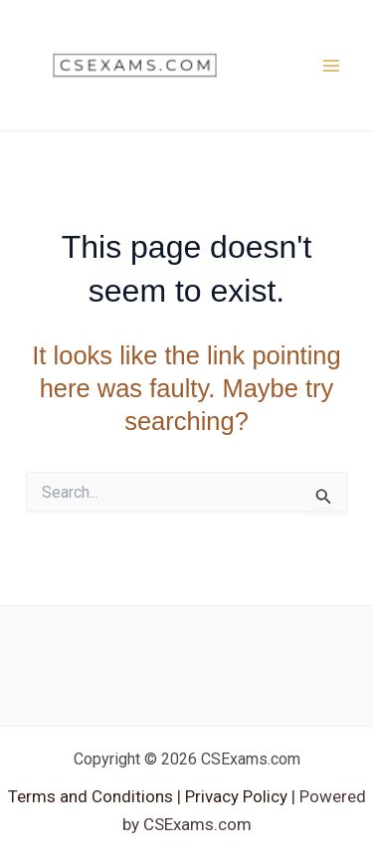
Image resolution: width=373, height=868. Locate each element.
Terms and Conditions (93, 796)
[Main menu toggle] (331, 66)
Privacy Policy (234, 796)
